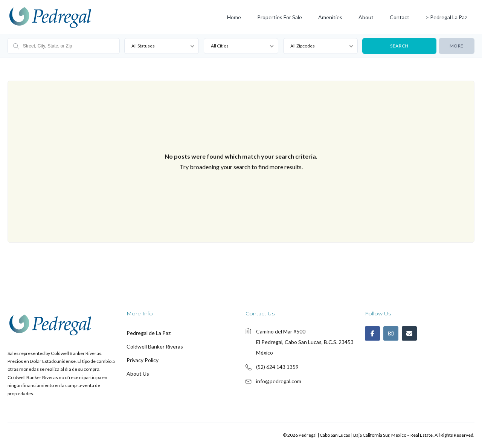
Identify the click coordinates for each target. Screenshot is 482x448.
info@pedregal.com (279, 381)
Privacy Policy (143, 360)
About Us (138, 374)
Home (234, 17)
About (366, 17)
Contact (400, 17)
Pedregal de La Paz (149, 333)
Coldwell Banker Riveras (155, 346)
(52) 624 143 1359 (277, 367)
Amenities (330, 17)
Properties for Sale (280, 17)
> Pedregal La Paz (446, 17)
